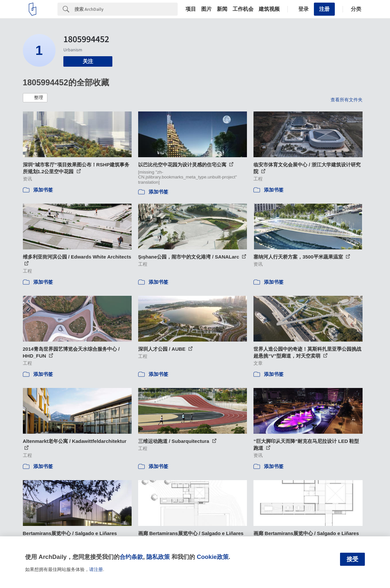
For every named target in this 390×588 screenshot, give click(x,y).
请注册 (96, 569)
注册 (324, 9)
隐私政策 (158, 557)
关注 (88, 61)
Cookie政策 (212, 557)
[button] (35, 98)
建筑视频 (269, 9)
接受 (352, 559)
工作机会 (243, 9)
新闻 (222, 9)
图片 (206, 9)
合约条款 (131, 557)
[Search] (126, 9)
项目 (191, 9)
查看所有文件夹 (347, 100)
